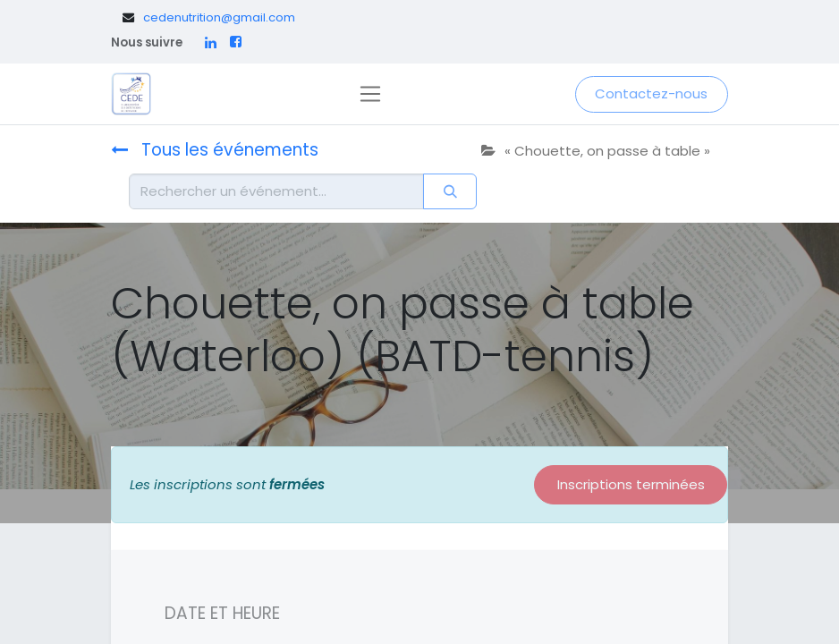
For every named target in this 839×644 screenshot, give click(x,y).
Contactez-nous (651, 93)
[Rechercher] (450, 192)
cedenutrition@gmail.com (219, 17)
